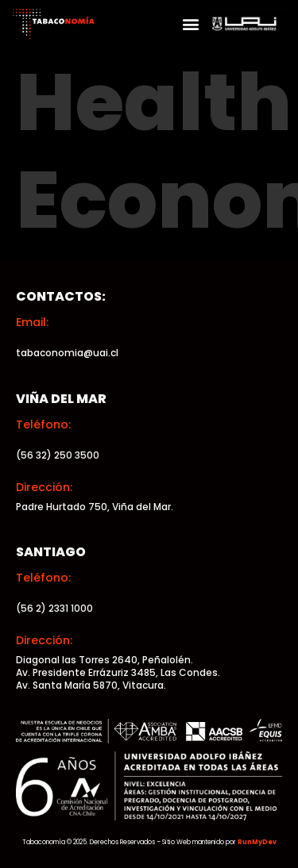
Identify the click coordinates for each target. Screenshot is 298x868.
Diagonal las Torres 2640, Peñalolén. (104, 660)
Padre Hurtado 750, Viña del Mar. (95, 507)
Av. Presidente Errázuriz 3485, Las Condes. (118, 672)
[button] (190, 24)
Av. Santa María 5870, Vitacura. (91, 685)
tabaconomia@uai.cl (67, 353)
